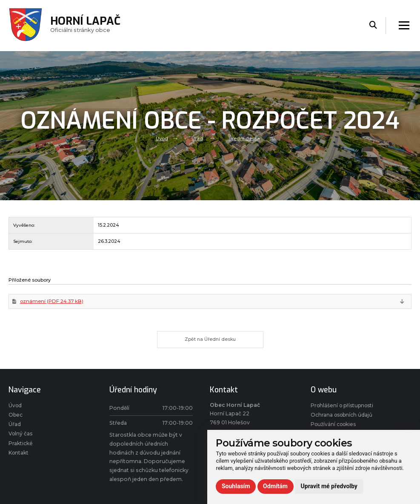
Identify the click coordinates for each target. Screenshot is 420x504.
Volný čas (21, 437)
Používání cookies (335, 427)
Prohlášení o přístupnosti (344, 408)
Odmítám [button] (275, 486)
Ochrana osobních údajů (343, 417)
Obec (16, 417)
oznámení (53, 302)
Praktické (21, 447)
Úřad (197, 138)
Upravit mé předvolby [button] (329, 486)
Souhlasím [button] (236, 486)
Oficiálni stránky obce (86, 25)
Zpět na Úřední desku (210, 341)
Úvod (161, 138)
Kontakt (19, 456)
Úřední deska (244, 138)
